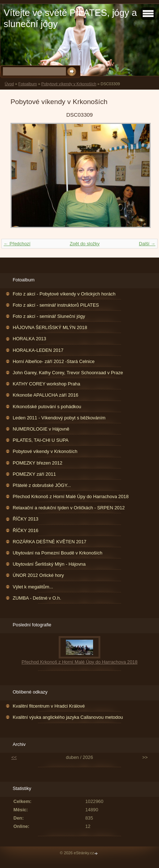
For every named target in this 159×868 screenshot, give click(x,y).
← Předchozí (17, 244)
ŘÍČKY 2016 (26, 530)
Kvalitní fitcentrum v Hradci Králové (49, 706)
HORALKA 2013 (29, 339)
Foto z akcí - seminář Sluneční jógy (49, 316)
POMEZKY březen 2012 (37, 463)
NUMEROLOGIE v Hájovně (41, 429)
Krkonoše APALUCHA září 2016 (45, 395)
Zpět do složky (85, 244)
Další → (147, 244)
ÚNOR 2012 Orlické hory (38, 575)
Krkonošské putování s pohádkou (47, 407)
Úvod (9, 84)
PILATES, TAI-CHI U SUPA (41, 440)
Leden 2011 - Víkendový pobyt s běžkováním (59, 418)
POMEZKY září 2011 (34, 474)
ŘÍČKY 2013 (26, 519)
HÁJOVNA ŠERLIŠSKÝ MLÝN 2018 (50, 327)
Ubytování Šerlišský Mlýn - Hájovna (49, 564)
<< (14, 757)
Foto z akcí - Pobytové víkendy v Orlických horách (64, 294)
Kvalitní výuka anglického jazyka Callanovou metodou (68, 717)
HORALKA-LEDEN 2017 (38, 350)
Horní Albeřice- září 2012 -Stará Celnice (54, 361)
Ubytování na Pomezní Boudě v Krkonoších (58, 553)
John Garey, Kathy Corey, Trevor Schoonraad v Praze (68, 373)
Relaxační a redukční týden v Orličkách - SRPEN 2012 (69, 508)
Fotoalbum (27, 84)
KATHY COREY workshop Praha (46, 384)
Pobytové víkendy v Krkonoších (69, 84)
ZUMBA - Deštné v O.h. (37, 598)
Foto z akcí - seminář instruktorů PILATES (56, 305)
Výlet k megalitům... (33, 587)
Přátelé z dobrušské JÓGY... (42, 485)
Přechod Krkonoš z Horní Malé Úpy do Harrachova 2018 (71, 496)
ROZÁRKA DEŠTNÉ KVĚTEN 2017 (49, 542)
